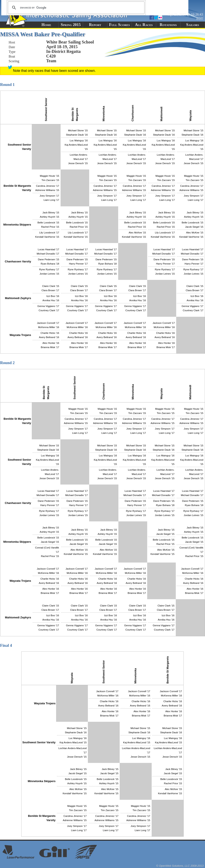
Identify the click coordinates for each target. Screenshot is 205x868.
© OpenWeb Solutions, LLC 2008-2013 (180, 866)
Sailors (193, 25)
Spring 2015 (71, 25)
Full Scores (119, 25)
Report (95, 25)
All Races (144, 25)
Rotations (168, 25)
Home (46, 25)
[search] (76, 8)
